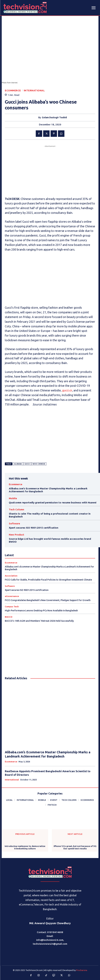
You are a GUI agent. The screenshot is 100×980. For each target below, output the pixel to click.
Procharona (82, 970)
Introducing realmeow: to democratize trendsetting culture (25, 847)
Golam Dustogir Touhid (54, 117)
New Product (17, 535)
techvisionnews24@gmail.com (50, 944)
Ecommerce (13, 90)
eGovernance (12, 596)
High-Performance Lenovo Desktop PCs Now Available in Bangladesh (41, 611)
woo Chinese (39, 464)
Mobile (13, 498)
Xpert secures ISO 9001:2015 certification (34, 528)
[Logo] (50, 872)
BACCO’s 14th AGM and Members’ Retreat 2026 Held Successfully (39, 621)
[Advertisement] (50, 171)
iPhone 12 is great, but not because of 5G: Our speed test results (75, 847)
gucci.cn (67, 390)
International (34, 90)
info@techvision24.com (50, 940)
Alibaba (18, 464)
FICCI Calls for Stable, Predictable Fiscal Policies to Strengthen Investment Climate (48, 580)
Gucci (27, 464)
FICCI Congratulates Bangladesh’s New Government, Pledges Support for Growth (48, 600)
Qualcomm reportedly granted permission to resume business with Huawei (53, 503)
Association (11, 576)
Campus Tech (12, 607)
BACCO (9, 617)
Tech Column (17, 509)
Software (14, 523)
